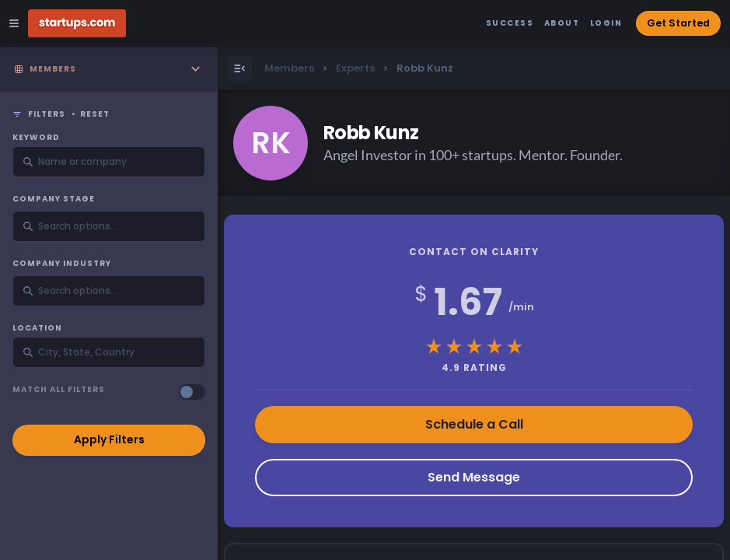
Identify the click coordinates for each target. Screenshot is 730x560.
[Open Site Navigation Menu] (14, 23)
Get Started (678, 23)
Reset (95, 114)
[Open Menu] (239, 68)
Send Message (474, 477)
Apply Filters (109, 439)
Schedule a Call (474, 424)
